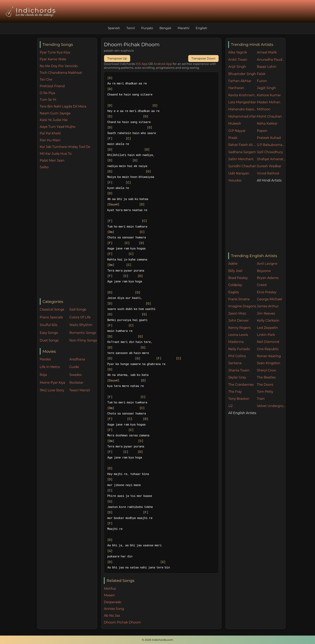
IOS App (142, 64)
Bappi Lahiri (267, 67)
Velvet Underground (271, 406)
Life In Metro (50, 367)
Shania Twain (239, 370)
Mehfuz (110, 589)
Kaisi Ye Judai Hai (54, 120)
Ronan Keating (269, 356)
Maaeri (109, 595)
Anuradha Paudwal (271, 60)
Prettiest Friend (52, 86)
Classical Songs (52, 309)
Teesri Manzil (80, 390)
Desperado (113, 602)
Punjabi (147, 28)
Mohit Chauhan (269, 116)
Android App (163, 64)
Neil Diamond (268, 342)
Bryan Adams (268, 278)
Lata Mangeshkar (242, 102)
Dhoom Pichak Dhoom (122, 622)
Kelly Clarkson (268, 320)
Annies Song (114, 609)
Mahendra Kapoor (243, 109)
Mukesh (235, 124)
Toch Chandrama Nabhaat (61, 73)
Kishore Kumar (269, 95)
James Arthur (268, 306)
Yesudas (235, 180)
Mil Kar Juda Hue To (56, 154)
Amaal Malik (267, 52)
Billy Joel (235, 271)
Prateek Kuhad (269, 138)
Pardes (45, 359)
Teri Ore (46, 79)
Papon (262, 131)
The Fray (235, 392)
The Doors (265, 385)
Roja (43, 375)
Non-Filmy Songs (83, 340)
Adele (233, 264)
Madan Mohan (269, 102)
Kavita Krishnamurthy (243, 95)
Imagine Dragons (242, 306)
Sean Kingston (269, 363)
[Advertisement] (68, 234)
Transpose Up (117, 58)
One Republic (268, 349)
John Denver (238, 320)
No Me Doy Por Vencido (59, 66)
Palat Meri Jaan (52, 160)
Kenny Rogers (239, 328)
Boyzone (264, 271)
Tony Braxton (239, 399)
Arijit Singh (237, 67)
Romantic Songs (83, 333)
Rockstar (76, 383)
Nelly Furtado (239, 349)
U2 (230, 406)
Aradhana (77, 359)
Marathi (183, 28)
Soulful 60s (49, 325)
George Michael (270, 299)
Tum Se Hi (48, 100)
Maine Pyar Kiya (53, 383)
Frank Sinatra (239, 299)
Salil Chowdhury (270, 152)
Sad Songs (78, 309)
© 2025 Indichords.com (157, 640)
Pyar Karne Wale (53, 59)
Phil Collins (237, 356)
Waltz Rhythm (81, 325)
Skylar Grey (237, 377)
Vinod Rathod (268, 173)
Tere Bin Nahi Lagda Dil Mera (63, 106)
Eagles (234, 292)
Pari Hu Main (50, 140)
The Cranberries (241, 385)
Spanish (114, 28)
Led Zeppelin (267, 328)
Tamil (131, 28)
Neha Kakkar (267, 124)
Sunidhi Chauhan (242, 166)
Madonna (236, 342)
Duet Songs (49, 340)
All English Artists (242, 413)
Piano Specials (51, 317)
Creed (262, 285)
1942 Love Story (52, 390)
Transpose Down (204, 58)
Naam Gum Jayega (55, 113)
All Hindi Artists (269, 180)
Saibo (44, 167)
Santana (235, 363)
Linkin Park (266, 335)
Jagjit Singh (266, 88)
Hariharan (236, 88)
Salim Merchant (241, 159)
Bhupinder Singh (242, 74)
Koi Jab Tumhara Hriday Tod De (65, 147)
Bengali (165, 28)
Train (261, 399)
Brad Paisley (238, 278)
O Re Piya (48, 93)
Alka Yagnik (238, 52)
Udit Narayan (239, 173)
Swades (75, 375)
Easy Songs (49, 333)
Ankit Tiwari (238, 60)
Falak (261, 74)
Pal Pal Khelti (50, 133)
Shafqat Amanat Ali (271, 159)
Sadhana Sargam (242, 152)
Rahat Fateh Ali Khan (243, 145)
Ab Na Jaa (112, 616)
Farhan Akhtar (240, 81)
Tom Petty (265, 392)
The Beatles (266, 377)
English (202, 28)
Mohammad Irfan (242, 116)
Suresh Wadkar (269, 166)
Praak (233, 138)
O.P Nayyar (237, 131)
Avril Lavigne (267, 264)
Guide (74, 367)
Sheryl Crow (266, 370)
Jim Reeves (266, 313)
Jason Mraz (237, 313)
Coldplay (235, 285)
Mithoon (264, 109)
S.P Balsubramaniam (271, 145)
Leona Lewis (238, 335)
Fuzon (262, 81)
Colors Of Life (80, 317)
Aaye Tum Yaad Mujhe (58, 127)
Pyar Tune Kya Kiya (55, 52)
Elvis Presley (267, 292)
